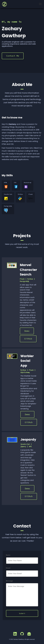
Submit (22, 613)
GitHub (28, 339)
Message (10, 581)
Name (8, 555)
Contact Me (13, 56)
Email (8, 568)
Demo (27, 331)
